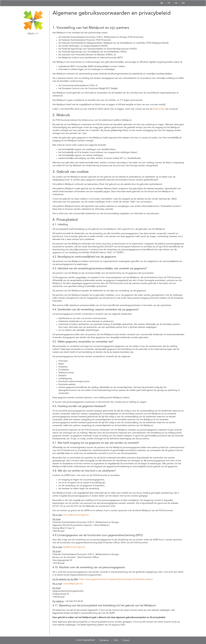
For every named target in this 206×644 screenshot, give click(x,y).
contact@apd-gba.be (73, 584)
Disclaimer (104, 640)
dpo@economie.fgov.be (74, 547)
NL (162, 3)
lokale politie (159, 109)
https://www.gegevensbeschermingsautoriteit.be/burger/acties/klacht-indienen (116, 579)
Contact (126, 640)
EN (183, 3)
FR (169, 3)
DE (176, 3)
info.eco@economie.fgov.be (76, 515)
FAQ (116, 640)
